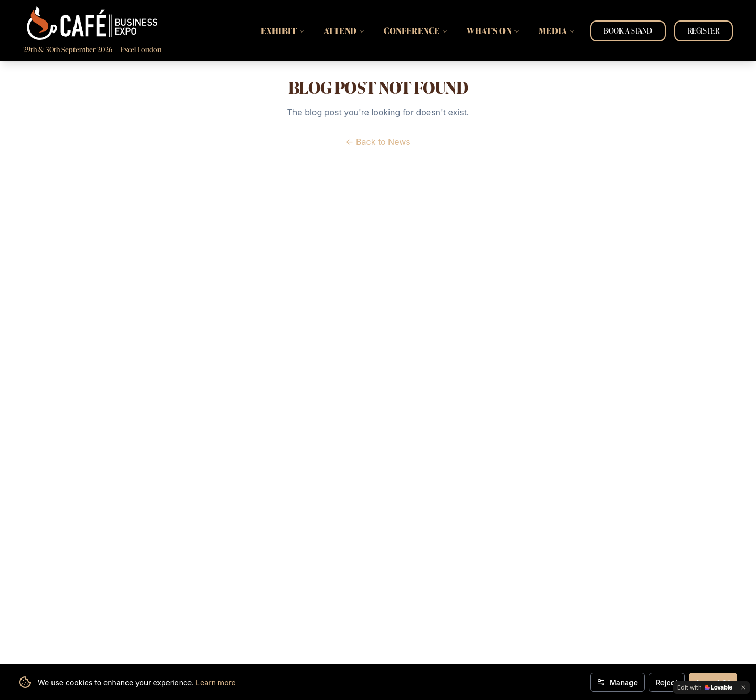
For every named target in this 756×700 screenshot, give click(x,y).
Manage (617, 682)
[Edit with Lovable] (705, 687)
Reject (667, 682)
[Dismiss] (743, 687)
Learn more (216, 682)
